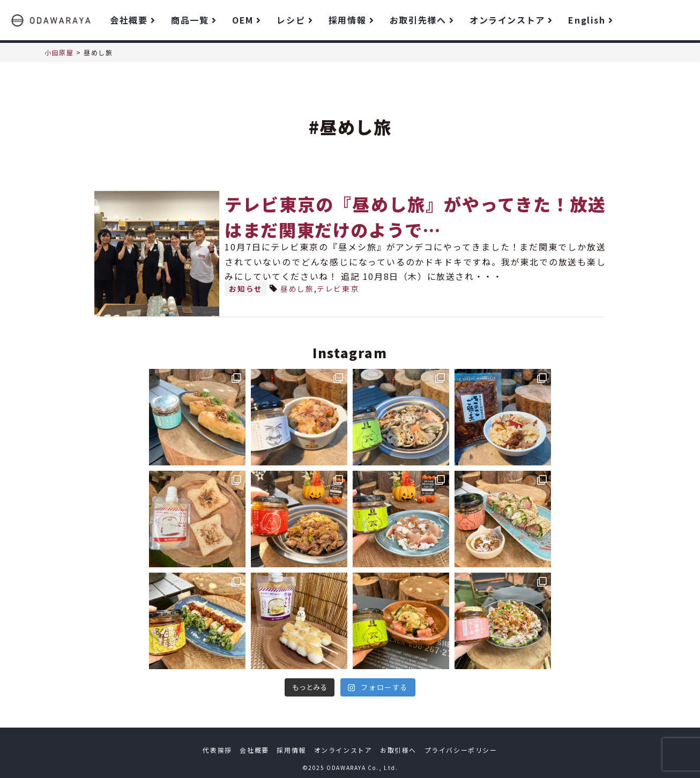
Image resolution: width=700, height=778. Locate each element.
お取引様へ (398, 750)
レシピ (294, 20)
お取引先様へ (422, 20)
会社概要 (132, 20)
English (590, 20)
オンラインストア (511, 20)
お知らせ (245, 288)
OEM (246, 20)
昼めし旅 (297, 288)
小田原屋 (59, 52)
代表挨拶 (217, 750)
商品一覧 (193, 20)
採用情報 (351, 20)
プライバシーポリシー (461, 750)
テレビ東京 (338, 288)
